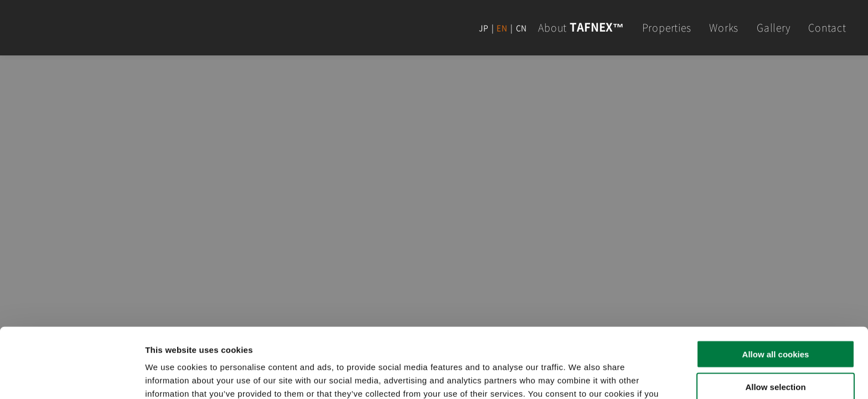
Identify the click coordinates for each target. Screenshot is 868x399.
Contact (827, 28)
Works (724, 28)
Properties (667, 28)
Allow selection (775, 321)
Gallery (774, 28)
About (581, 28)
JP (484, 28)
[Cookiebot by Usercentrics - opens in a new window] (72, 377)
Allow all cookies (776, 288)
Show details (581, 377)
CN (522, 28)
